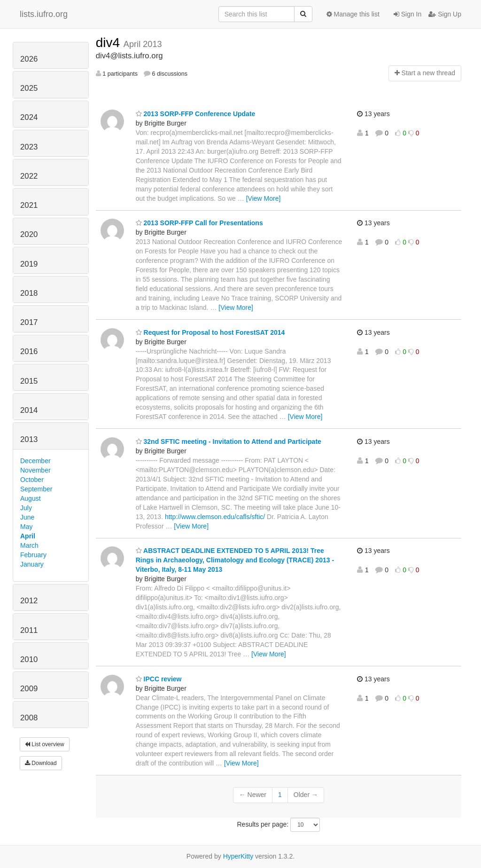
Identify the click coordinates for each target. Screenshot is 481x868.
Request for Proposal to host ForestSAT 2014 (210, 332)
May (26, 527)
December (35, 461)
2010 (29, 659)
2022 (29, 176)
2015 (29, 381)
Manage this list (353, 14)
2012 (29, 601)
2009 (29, 689)
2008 (29, 718)
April (28, 536)
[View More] (264, 198)
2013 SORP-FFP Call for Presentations (199, 223)
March (29, 545)
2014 (29, 410)
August (31, 498)
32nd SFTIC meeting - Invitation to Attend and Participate (229, 442)
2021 (29, 205)
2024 (29, 117)
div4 (110, 43)
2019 (29, 264)
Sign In (407, 14)
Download (41, 763)
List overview (45, 744)
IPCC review (159, 679)
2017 (29, 322)
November (35, 470)
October (32, 480)
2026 (29, 59)
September (36, 489)
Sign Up (445, 14)
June (27, 517)
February (33, 555)
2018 (29, 293)
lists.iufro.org (44, 14)
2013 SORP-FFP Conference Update (196, 114)
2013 (29, 439)
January (32, 564)
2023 (29, 147)
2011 (29, 630)
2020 (29, 234)
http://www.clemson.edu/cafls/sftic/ (215, 517)
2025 (29, 88)
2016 (29, 351)
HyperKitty (238, 856)
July (26, 508)
